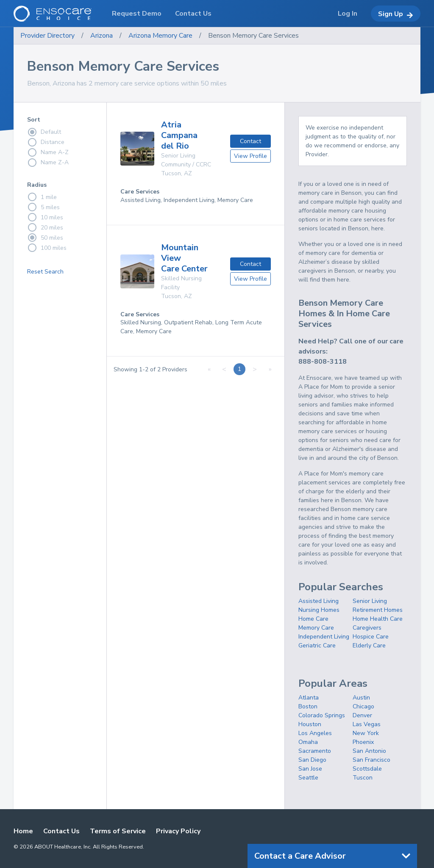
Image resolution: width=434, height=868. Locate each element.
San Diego (312, 760)
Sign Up (396, 14)
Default (44, 132)
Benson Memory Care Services (253, 36)
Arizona (102, 36)
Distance (46, 142)
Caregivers (367, 628)
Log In (348, 14)
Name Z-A (48, 163)
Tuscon (363, 778)
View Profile (250, 156)
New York (366, 733)
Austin (361, 698)
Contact (250, 141)
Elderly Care (369, 645)
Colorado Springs (322, 715)
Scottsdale (367, 769)
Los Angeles (315, 733)
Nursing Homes (319, 610)
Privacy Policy (178, 831)
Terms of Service (118, 831)
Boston (308, 706)
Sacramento (315, 751)
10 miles (45, 217)
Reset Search (45, 272)
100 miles (47, 248)
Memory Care (316, 628)
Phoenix (363, 742)
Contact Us (61, 831)
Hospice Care (371, 637)
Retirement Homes (378, 610)
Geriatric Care (317, 645)
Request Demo (137, 14)
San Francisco (371, 760)
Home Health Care (378, 619)
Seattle (308, 778)
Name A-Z (48, 152)
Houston (310, 724)
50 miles (45, 238)
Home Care (313, 619)
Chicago (363, 706)
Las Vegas (367, 724)
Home (23, 831)
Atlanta (309, 698)
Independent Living (324, 637)
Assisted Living (319, 601)
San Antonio (369, 751)
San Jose (310, 769)
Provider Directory (47, 36)
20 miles (45, 227)
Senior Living (370, 601)
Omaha (308, 742)
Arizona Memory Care (160, 36)
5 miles (43, 207)
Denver (362, 715)
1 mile (42, 197)
